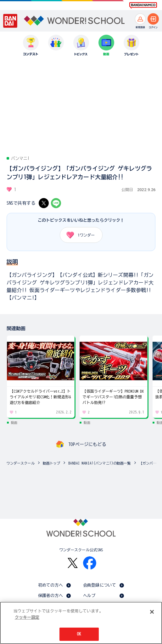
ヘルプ (89, 596)
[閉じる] (152, 612)
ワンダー (78, 235)
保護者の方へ (50, 596)
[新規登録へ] (140, 19)
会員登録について (100, 585)
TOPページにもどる (87, 444)
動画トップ (52, 463)
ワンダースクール (21, 463)
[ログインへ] (153, 19)
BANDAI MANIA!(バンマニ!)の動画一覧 (99, 463)
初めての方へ (50, 585)
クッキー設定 (27, 617)
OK (79, 634)
